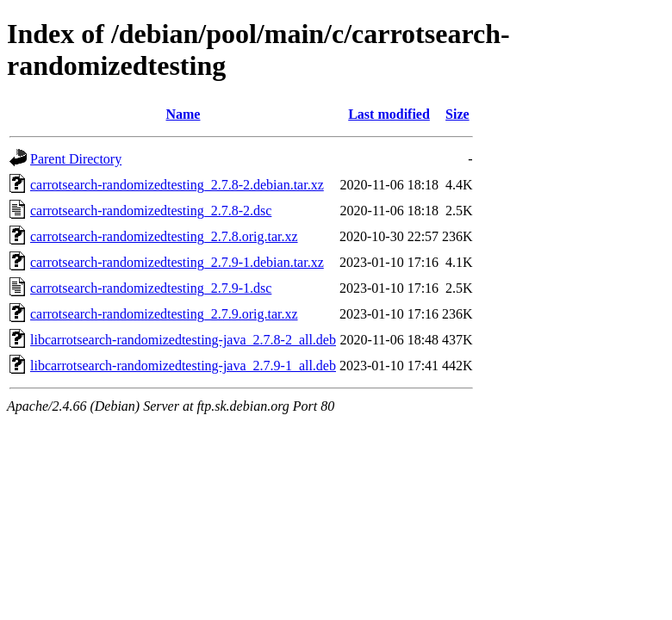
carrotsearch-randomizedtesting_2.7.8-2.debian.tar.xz (177, 185)
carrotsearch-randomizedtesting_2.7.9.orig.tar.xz (164, 314)
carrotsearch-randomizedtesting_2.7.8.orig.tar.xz (164, 236)
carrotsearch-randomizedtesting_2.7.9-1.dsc (151, 288)
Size (457, 114)
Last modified (389, 114)
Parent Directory (76, 159)
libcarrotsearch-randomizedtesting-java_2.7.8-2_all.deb (183, 340)
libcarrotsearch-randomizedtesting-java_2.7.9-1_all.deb (183, 366)
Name (183, 114)
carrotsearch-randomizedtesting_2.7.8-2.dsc (151, 211)
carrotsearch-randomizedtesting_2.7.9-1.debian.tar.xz (177, 262)
